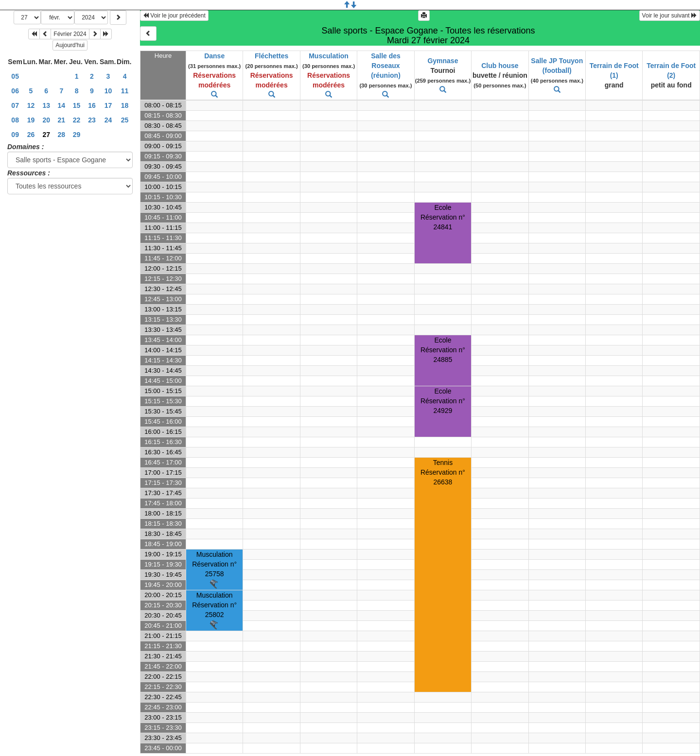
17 (108, 105)
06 (15, 91)
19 (31, 120)
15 (77, 105)
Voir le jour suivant (670, 16)
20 (46, 120)
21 (62, 120)
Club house (500, 66)
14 (62, 105)
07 (15, 105)
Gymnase (443, 61)
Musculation (329, 56)
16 (92, 105)
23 (92, 120)
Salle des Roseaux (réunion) (386, 66)
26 (31, 135)
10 (108, 91)
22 (77, 120)
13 (46, 105)
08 (15, 120)
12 (31, 105)
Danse (214, 56)
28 (62, 135)
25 (125, 120)
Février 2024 (70, 34)
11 (125, 91)
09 (15, 135)
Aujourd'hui (70, 45)
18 (125, 105)
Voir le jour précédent (174, 16)
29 (77, 135)
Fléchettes (271, 56)
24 (108, 120)
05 (15, 76)
